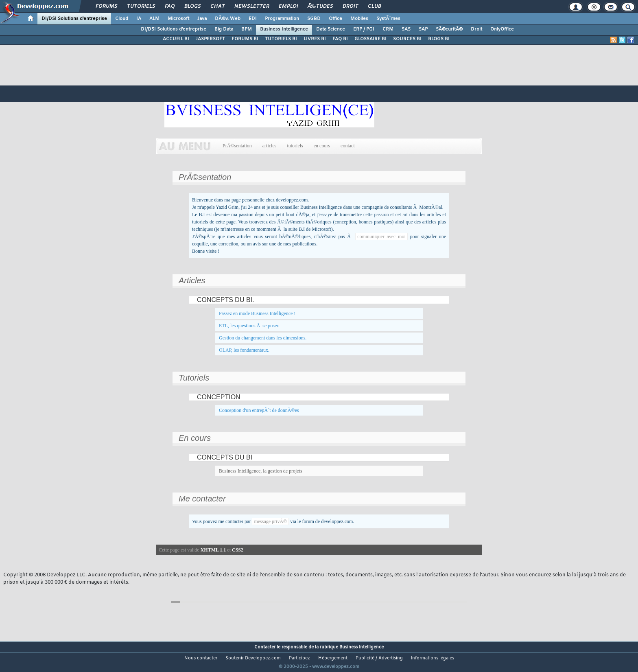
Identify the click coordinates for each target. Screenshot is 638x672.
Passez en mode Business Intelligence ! (257, 313)
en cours (322, 146)
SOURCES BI (407, 39)
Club (374, 7)
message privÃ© (270, 521)
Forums (106, 7)
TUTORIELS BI (281, 39)
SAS (406, 29)
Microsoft (178, 19)
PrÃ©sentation (237, 146)
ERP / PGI (364, 29)
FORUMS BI (245, 39)
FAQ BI (340, 39)
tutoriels (295, 146)
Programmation (282, 19)
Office (335, 19)
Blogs (192, 7)
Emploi (288, 7)
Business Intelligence (284, 29)
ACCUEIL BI (176, 39)
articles (270, 146)
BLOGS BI (439, 39)
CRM (388, 29)
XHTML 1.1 (213, 550)
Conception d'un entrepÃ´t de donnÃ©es (259, 410)
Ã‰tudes (320, 7)
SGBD (314, 19)
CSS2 (238, 550)
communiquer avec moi (381, 236)
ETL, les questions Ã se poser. (249, 326)
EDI (253, 19)
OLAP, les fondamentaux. (244, 350)
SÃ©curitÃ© (449, 29)
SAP (423, 29)
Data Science (331, 29)
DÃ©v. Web (228, 19)
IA (139, 19)
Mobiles (359, 19)
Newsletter (252, 7)
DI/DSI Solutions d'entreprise (74, 19)
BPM (247, 29)
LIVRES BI (315, 39)
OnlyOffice (502, 29)
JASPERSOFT (210, 39)
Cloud (122, 19)
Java (202, 19)
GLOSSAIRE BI (370, 39)
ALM (154, 19)
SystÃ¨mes (388, 19)
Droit (350, 7)
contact (348, 146)
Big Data (224, 29)
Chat (217, 7)
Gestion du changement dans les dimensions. (263, 338)
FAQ (170, 7)
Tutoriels (141, 7)
